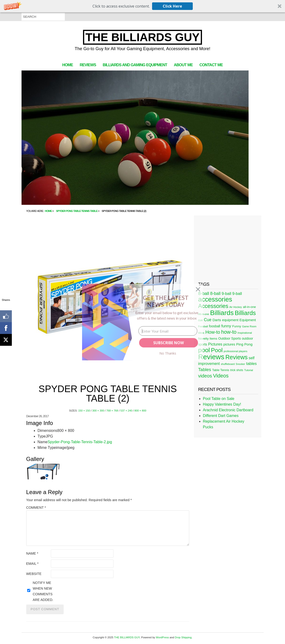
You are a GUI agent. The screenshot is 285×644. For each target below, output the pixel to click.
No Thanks (168, 353)
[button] (166, 301)
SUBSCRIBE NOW (168, 343)
